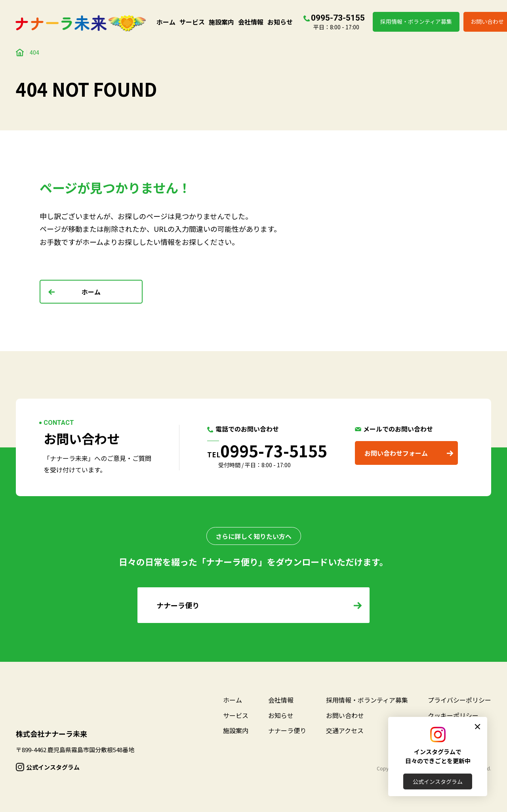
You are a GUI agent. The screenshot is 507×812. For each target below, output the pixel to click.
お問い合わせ (345, 715)
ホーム (166, 22)
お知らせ (280, 22)
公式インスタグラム (438, 781)
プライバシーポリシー (459, 700)
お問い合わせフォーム (396, 453)
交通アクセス (345, 730)
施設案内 (221, 22)
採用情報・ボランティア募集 (416, 21)
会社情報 (251, 22)
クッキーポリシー (453, 715)
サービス (192, 22)
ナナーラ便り (287, 730)
